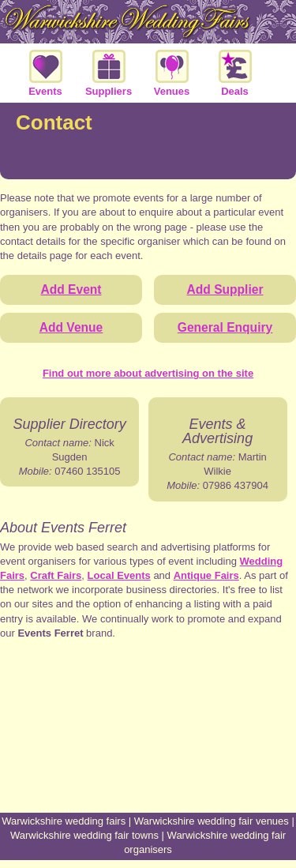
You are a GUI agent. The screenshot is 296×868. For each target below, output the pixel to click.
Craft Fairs (56, 575)
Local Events (119, 575)
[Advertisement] (148, 753)
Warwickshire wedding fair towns (84, 835)
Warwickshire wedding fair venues (212, 821)
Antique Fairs (206, 575)
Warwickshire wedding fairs (64, 821)
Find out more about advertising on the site (148, 373)
